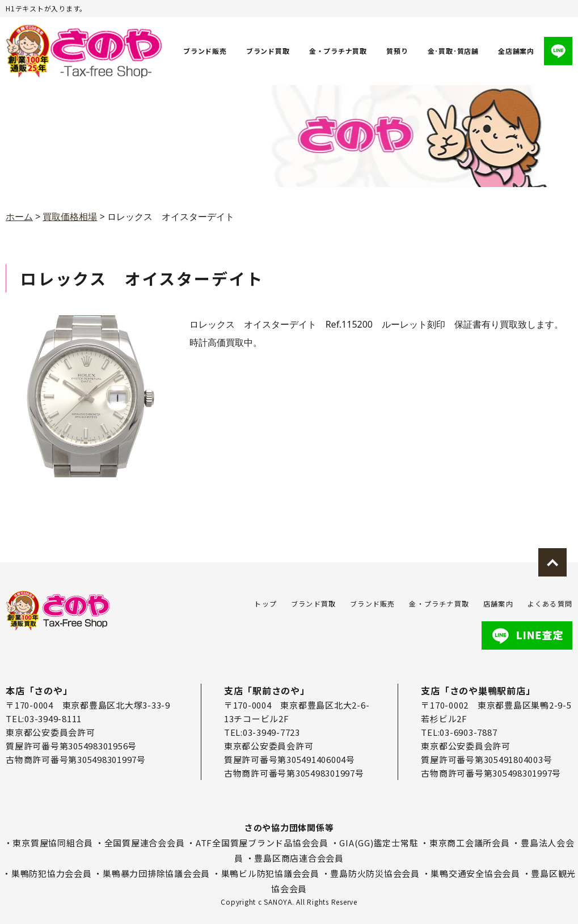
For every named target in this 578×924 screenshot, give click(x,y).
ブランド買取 (268, 51)
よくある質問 (550, 603)
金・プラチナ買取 (338, 51)
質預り (397, 51)
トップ (265, 603)
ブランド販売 (205, 51)
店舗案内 (498, 603)
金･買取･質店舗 (453, 51)
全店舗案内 (516, 51)
